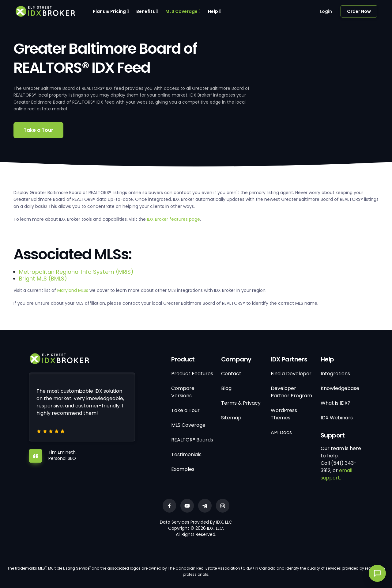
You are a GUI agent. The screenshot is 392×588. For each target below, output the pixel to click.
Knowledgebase (340, 388)
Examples (183, 469)
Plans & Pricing (109, 11)
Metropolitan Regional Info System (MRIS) (76, 272)
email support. (336, 474)
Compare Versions (183, 392)
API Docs (281, 432)
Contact (231, 374)
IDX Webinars (337, 418)
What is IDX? (335, 403)
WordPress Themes (284, 414)
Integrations (335, 374)
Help (213, 11)
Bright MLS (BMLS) (43, 279)
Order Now (359, 11)
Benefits (146, 11)
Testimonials (186, 454)
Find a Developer (291, 374)
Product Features (192, 374)
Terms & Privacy (241, 403)
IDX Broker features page (173, 219)
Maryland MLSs (73, 290)
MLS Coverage (181, 11)
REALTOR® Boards (192, 440)
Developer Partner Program (291, 392)
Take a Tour (38, 130)
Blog (226, 388)
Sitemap (231, 418)
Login (326, 11)
